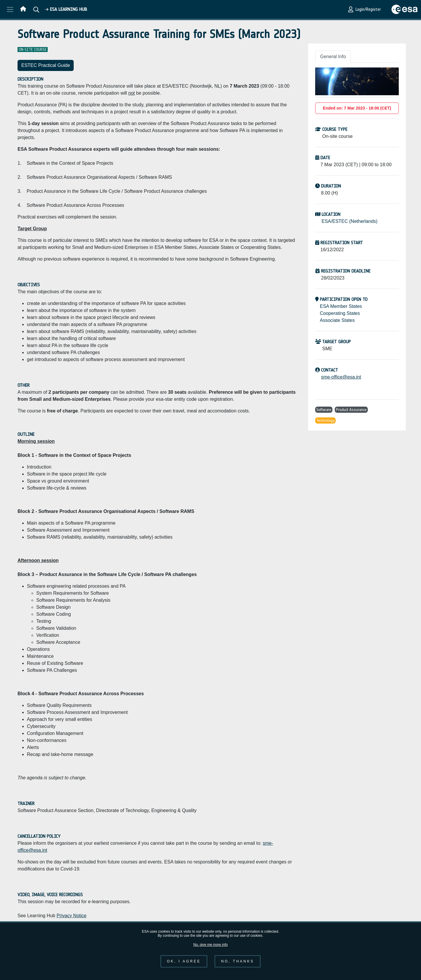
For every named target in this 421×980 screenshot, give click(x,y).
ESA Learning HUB (66, 9)
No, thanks (238, 966)
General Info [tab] (333, 57)
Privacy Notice (71, 916)
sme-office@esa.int (341, 377)
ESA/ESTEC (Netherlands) (350, 221)
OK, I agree (184, 966)
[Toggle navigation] (10, 9)
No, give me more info (210, 949)
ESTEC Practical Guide (46, 65)
